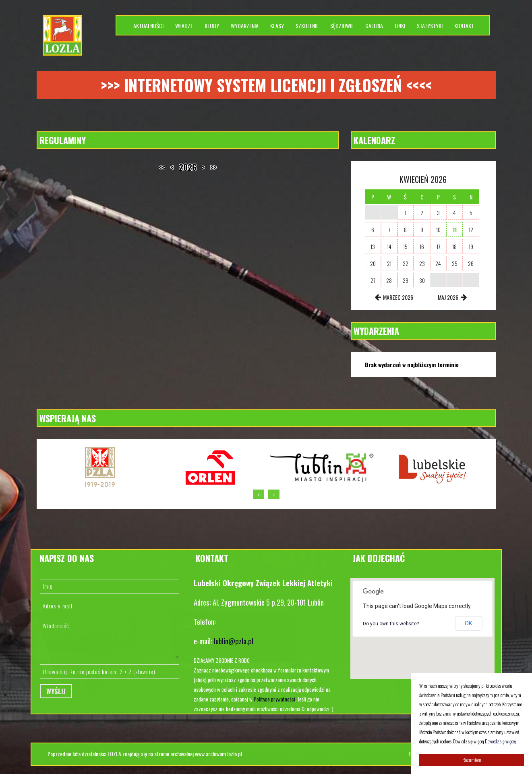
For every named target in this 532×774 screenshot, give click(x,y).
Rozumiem (472, 760)
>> (213, 167)
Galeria (374, 26)
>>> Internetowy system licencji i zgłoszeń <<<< (266, 85)
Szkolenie (307, 26)
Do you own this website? (391, 624)
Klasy (277, 26)
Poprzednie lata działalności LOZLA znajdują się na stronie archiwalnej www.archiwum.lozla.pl (145, 754)
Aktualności (148, 26)
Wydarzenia (245, 26)
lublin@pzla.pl (234, 641)
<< (162, 167)
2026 (188, 167)
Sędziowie (342, 26)
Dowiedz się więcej (500, 741)
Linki (400, 26)
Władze (184, 26)
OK (468, 623)
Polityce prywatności (274, 699)
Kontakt (464, 26)
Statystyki (430, 26)
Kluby (212, 26)
